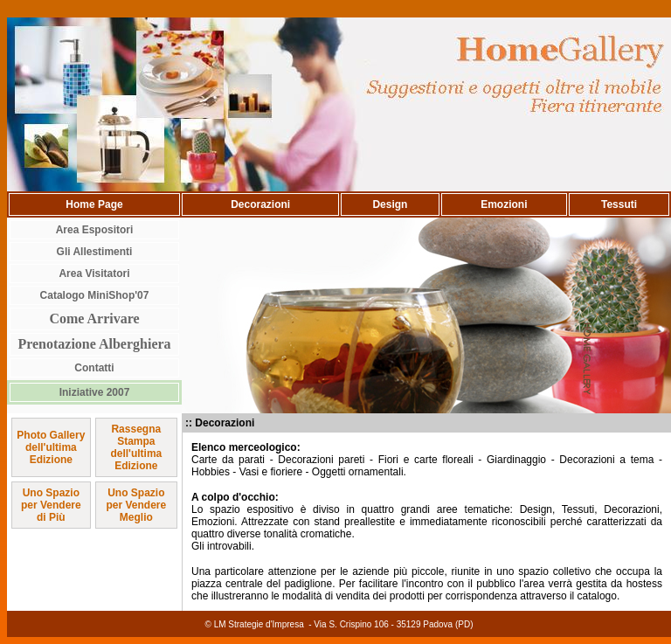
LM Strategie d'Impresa (259, 624)
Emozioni (504, 204)
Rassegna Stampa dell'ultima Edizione (136, 447)
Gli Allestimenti (95, 252)
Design (390, 204)
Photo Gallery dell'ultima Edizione (51, 447)
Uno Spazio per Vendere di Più (51, 505)
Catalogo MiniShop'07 (95, 295)
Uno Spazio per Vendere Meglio (136, 505)
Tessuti (619, 204)
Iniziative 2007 (95, 392)
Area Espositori (95, 230)
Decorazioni (260, 204)
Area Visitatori (94, 274)
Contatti (94, 368)
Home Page (94, 204)
